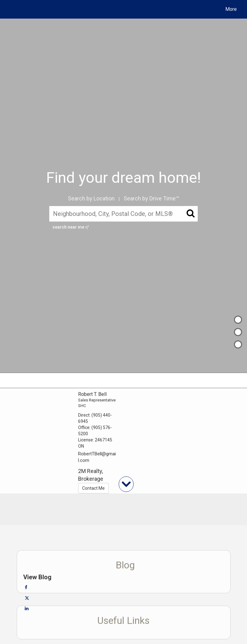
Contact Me (93, 488)
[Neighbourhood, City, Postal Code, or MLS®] (123, 214)
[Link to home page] (11, 9)
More (231, 9)
